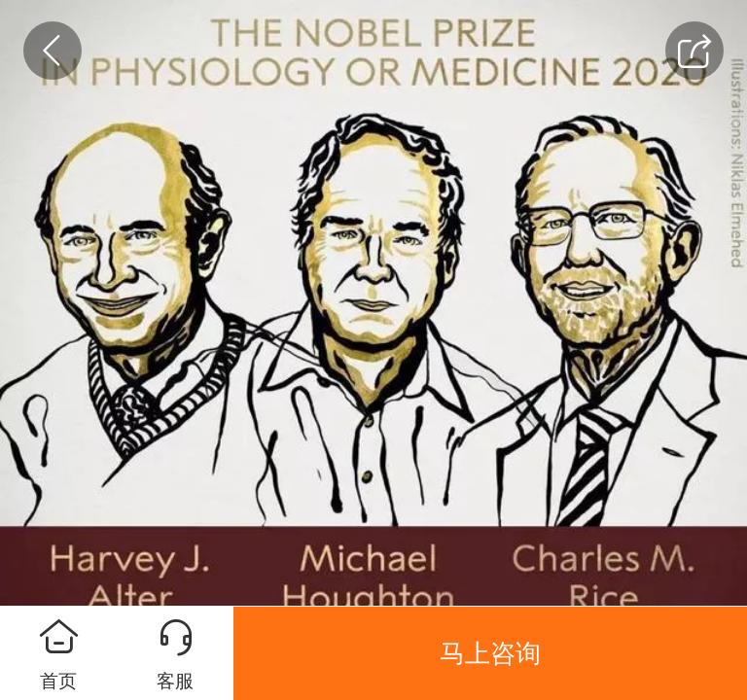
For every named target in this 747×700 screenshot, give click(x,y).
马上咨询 (490, 653)
